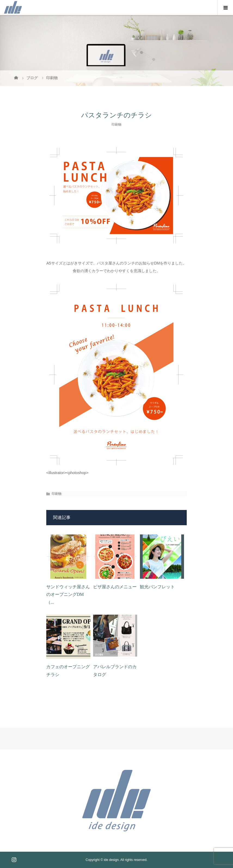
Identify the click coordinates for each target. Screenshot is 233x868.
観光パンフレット (157, 587)
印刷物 (116, 125)
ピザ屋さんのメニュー (115, 587)
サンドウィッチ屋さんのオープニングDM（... (68, 595)
